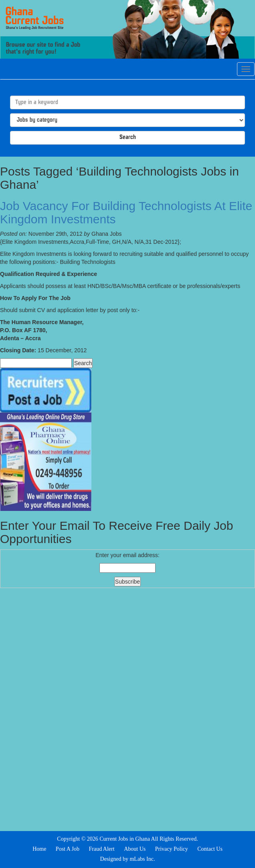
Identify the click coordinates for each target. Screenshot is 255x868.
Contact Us (210, 849)
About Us (135, 849)
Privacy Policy (172, 849)
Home (39, 849)
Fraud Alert (101, 849)
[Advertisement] (127, 709)
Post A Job (68, 849)
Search (128, 138)
